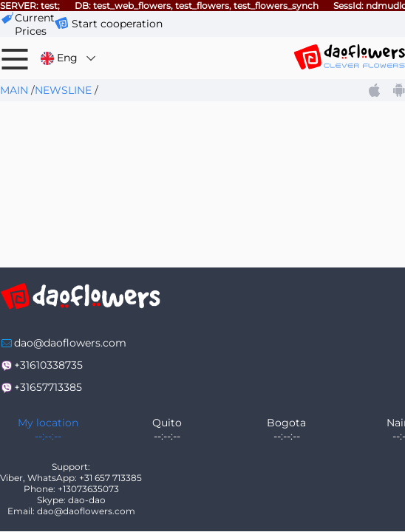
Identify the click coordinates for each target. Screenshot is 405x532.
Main (14, 90)
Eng (69, 58)
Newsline (63, 90)
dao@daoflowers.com (70, 343)
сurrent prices (35, 24)
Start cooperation (117, 24)
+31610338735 (48, 365)
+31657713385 (48, 387)
